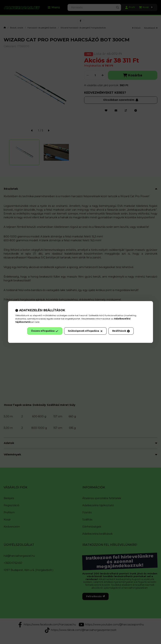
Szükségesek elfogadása (85, 331)
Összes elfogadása (45, 331)
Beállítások (121, 331)
